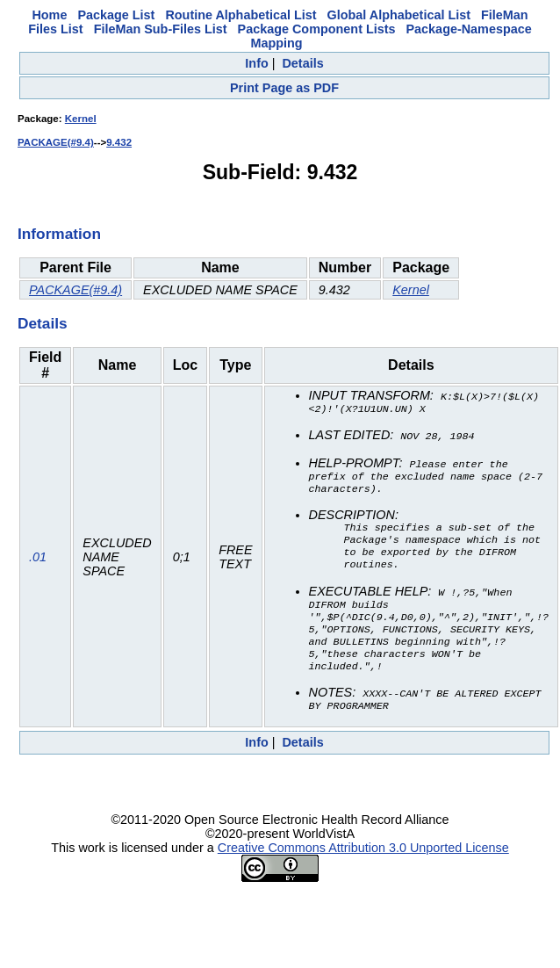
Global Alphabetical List (399, 15)
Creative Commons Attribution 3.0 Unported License (363, 868)
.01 (38, 567)
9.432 (119, 142)
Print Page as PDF (284, 88)
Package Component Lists (317, 29)
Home (49, 15)
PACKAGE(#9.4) (56, 142)
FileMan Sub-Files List (161, 29)
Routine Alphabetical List (241, 15)
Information (59, 234)
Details (302, 63)
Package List (116, 15)
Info (256, 63)
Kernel (81, 119)
